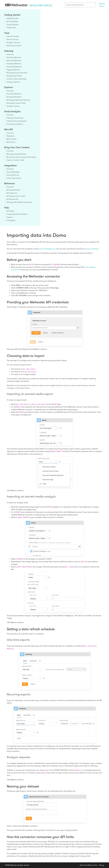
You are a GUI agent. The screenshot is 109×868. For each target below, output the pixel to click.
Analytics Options (13, 82)
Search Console (12, 39)
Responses (10, 136)
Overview (10, 54)
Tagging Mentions (13, 70)
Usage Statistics (13, 24)
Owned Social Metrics (15, 124)
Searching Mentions (14, 60)
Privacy (101, 865)
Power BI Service (13, 175)
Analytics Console (13, 42)
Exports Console (13, 36)
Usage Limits (11, 27)
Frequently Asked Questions (17, 214)
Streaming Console (14, 46)
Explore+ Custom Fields (15, 160)
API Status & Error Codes (16, 196)
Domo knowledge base (47, 249)
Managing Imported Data (16, 154)
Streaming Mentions (14, 67)
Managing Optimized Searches (18, 100)
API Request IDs (12, 199)
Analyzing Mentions (14, 64)
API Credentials (12, 21)
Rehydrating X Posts (14, 76)
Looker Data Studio (14, 178)
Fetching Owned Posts (15, 118)
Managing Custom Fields (16, 103)
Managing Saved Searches (17, 73)
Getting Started (12, 18)
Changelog (11, 220)
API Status (10, 211)
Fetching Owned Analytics (16, 121)
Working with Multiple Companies (19, 202)
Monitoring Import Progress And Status (21, 157)
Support (10, 217)
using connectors (92, 249)
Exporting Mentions (14, 57)
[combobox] (80, 5)
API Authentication (13, 190)
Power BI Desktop (13, 172)
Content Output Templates (16, 79)
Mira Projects (11, 139)
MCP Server (11, 142)
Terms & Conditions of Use (88, 865)
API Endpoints (12, 193)
